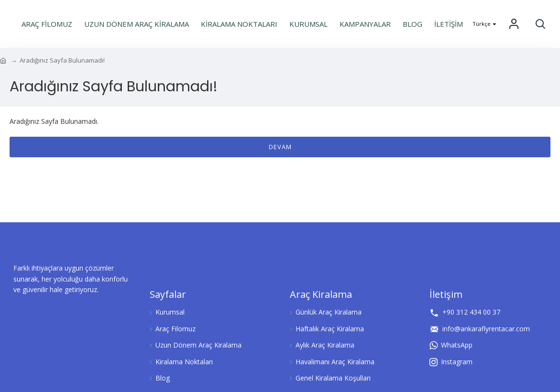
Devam (280, 147)
